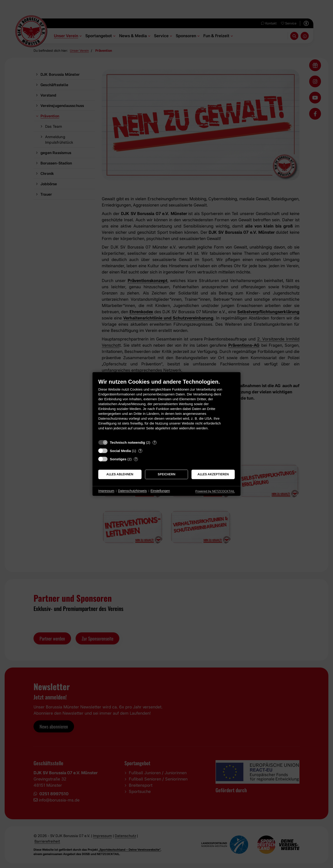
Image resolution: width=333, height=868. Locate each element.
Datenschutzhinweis (132, 491)
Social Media (120, 451)
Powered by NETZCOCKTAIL (215, 491)
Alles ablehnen (120, 474)
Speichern (166, 474)
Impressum (106, 491)
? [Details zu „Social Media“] (140, 451)
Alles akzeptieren (213, 474)
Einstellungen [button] (160, 491)
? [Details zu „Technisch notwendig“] (155, 442)
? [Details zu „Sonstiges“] (136, 459)
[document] (166, 408)
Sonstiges (118, 459)
